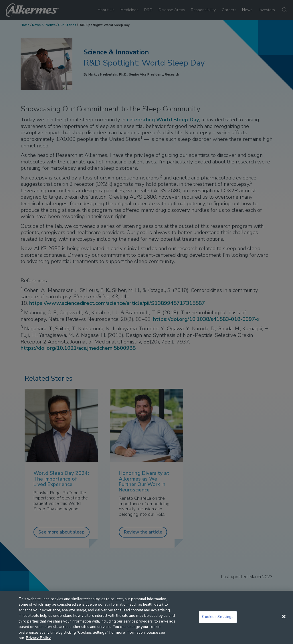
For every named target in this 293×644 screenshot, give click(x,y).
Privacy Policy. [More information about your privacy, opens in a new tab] (38, 638)
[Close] (284, 617)
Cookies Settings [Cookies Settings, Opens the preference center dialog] (218, 617)
